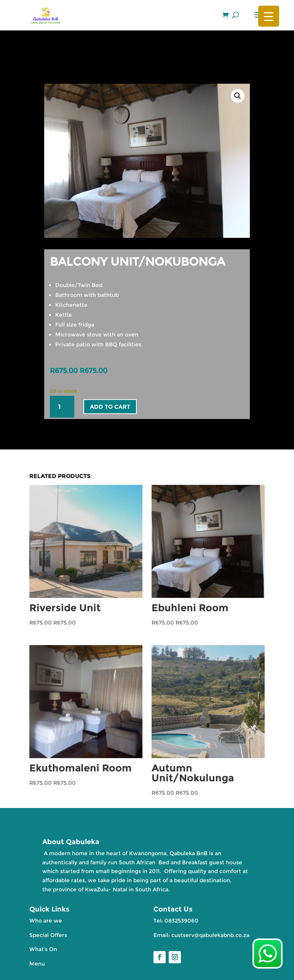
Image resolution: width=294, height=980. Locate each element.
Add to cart (110, 407)
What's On (43, 949)
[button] (238, 96)
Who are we (46, 921)
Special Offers (48, 935)
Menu (37, 964)
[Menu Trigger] (269, 16)
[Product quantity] (62, 407)
